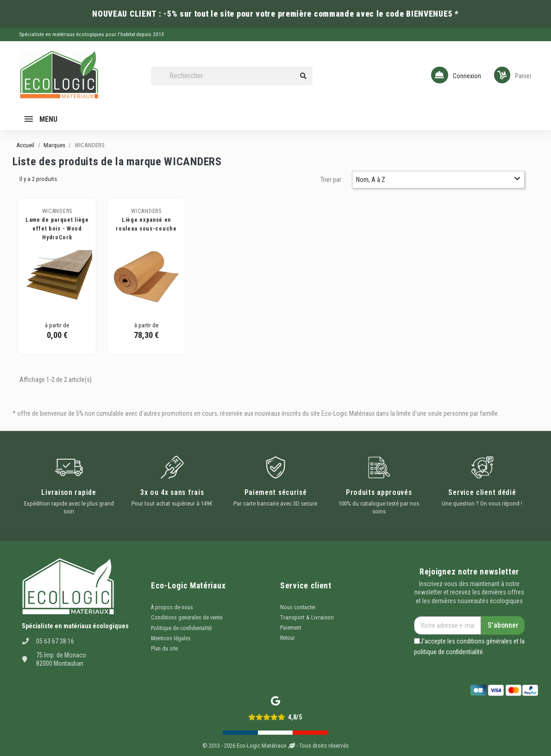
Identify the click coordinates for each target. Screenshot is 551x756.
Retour (288, 638)
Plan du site (164, 649)
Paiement (291, 628)
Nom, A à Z (438, 179)
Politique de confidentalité (181, 628)
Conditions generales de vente (187, 618)
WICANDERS (57, 211)
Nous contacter (298, 607)
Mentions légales (171, 638)
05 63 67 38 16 (55, 641)
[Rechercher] (232, 76)
